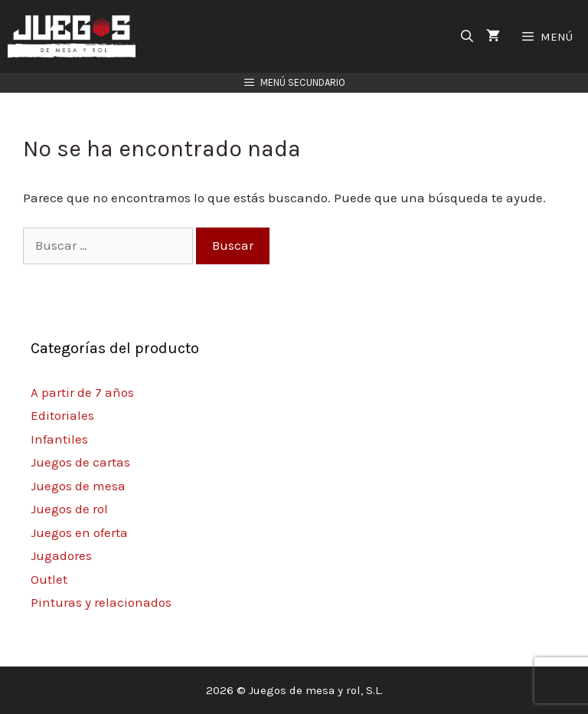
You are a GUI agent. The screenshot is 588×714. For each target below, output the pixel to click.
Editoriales (62, 415)
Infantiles (59, 439)
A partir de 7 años (82, 392)
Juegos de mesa (78, 486)
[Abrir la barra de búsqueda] (467, 36)
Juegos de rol (69, 509)
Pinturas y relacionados (101, 602)
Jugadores (61, 555)
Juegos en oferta (79, 532)
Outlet (49, 579)
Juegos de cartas (80, 462)
